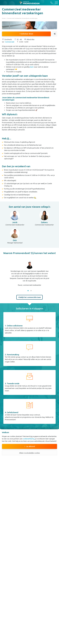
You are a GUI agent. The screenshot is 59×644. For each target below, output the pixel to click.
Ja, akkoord (31, 446)
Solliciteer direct (26, 34)
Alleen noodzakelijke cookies (30, 453)
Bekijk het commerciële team (29, 297)
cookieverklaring (28, 439)
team (32, 67)
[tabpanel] (30, 272)
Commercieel (8, 42)
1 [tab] (28, 291)
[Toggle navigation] (56, 3)
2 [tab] (31, 291)
